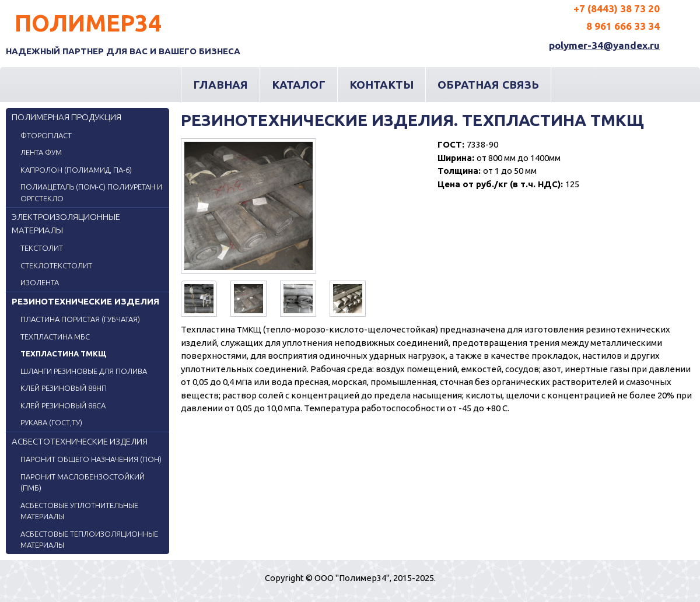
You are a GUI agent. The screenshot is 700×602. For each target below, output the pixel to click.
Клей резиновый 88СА (63, 405)
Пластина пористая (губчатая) (80, 319)
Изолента (40, 282)
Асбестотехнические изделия (80, 441)
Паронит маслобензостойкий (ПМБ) (83, 482)
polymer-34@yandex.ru (604, 45)
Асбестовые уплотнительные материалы (79, 511)
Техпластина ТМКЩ (63, 353)
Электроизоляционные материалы (66, 223)
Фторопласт (46, 135)
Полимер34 (88, 23)
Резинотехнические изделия (85, 301)
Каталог (299, 85)
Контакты (381, 85)
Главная (220, 85)
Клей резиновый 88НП (64, 388)
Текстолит (42, 248)
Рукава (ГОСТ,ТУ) (51, 422)
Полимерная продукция (66, 117)
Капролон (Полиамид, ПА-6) (76, 170)
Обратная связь (488, 85)
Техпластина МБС (55, 337)
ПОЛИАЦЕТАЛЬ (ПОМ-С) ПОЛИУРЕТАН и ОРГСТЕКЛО (91, 192)
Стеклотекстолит (56, 265)
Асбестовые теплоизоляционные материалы (89, 540)
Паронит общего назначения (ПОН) (91, 459)
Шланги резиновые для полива (84, 371)
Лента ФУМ (41, 152)
